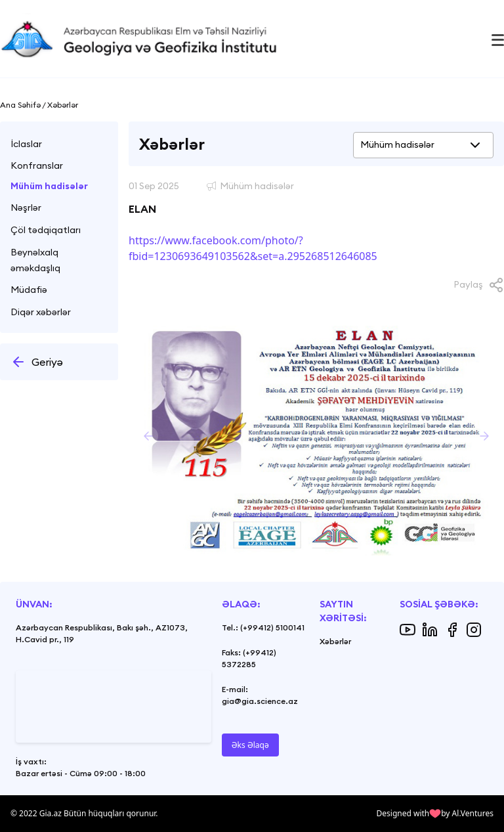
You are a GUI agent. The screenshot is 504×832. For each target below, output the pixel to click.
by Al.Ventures (467, 813)
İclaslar (26, 144)
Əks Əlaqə (250, 745)
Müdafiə (29, 290)
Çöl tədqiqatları (46, 230)
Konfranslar (37, 165)
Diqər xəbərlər (41, 312)
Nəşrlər (26, 208)
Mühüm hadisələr (49, 186)
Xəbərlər (335, 641)
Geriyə (37, 362)
